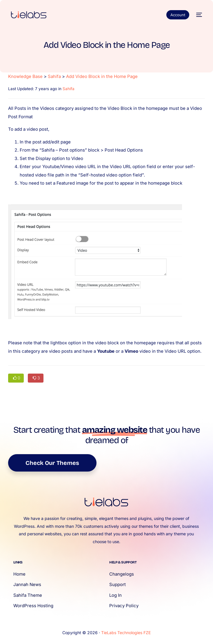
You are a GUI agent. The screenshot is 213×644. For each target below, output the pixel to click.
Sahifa (54, 76)
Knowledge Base (25, 76)
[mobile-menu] (199, 15)
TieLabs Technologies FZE (126, 633)
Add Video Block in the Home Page (102, 76)
